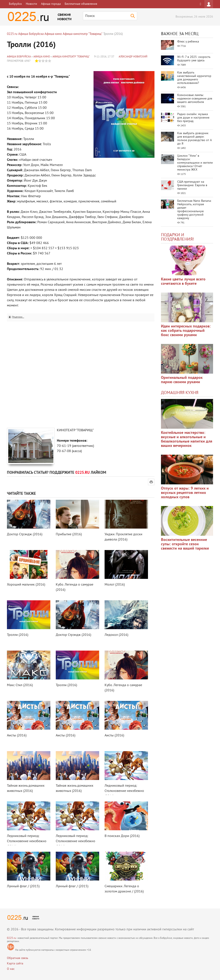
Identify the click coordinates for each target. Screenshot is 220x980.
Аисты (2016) (17, 736)
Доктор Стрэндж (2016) (25, 534)
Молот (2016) (115, 585)
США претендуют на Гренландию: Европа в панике (192, 185)
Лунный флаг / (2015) (23, 886)
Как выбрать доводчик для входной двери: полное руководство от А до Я (194, 139)
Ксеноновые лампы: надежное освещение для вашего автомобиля (195, 99)
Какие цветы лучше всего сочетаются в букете (183, 282)
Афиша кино (42, 57)
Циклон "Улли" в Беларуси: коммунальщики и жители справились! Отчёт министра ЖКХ (195, 163)
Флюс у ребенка (188, 42)
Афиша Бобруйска (19, 57)
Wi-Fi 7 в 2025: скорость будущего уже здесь (194, 59)
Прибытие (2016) (69, 534)
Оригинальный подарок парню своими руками (182, 380)
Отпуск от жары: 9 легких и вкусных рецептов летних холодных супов (185, 493)
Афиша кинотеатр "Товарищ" (71, 57)
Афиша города (51, 4)
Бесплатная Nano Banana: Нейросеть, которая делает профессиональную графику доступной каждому (194, 210)
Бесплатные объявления (81, 4)
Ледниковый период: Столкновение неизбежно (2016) (124, 791)
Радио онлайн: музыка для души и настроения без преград (193, 118)
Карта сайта (15, 964)
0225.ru (11, 938)
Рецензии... (18, 317)
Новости (31, 4)
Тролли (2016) (18, 635)
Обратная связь (18, 958)
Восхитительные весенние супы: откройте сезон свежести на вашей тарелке (185, 544)
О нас (11, 969)
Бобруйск (15, 4)
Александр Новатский (133, 57)
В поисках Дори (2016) (122, 836)
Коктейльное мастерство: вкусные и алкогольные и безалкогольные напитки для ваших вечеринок (187, 439)
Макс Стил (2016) (20, 685)
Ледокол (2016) (116, 635)
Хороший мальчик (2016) (26, 585)
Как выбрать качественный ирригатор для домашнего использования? (194, 78)
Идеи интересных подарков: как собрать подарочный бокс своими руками (186, 331)
